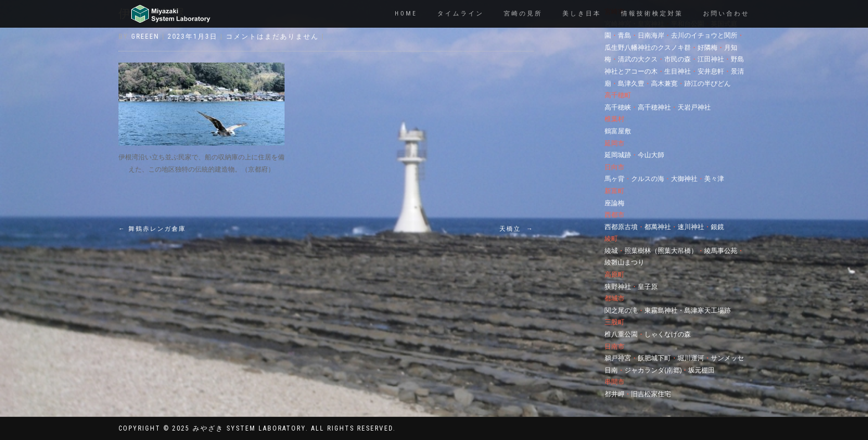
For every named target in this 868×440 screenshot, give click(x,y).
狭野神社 (618, 286)
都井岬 (614, 394)
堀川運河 (691, 358)
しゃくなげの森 (668, 334)
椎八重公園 (621, 334)
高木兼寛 (664, 83)
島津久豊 (631, 83)
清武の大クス (638, 59)
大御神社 (684, 178)
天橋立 (516, 229)
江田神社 (711, 59)
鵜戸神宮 (618, 358)
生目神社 (678, 71)
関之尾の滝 (621, 310)
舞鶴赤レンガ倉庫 (152, 229)
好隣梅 (707, 47)
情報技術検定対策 (652, 14)
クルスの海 (648, 178)
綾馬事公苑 (721, 250)
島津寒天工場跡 (707, 310)
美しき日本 (582, 14)
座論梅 (614, 203)
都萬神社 (658, 227)
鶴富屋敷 (618, 131)
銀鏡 (717, 227)
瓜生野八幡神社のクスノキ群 (648, 47)
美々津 (714, 178)
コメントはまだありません (272, 37)
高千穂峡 (618, 107)
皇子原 (648, 286)
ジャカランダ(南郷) (653, 370)
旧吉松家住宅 (651, 394)
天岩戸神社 (694, 107)
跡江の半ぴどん (707, 83)
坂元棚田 (701, 370)
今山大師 (651, 155)
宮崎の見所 (523, 14)
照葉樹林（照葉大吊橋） (661, 250)
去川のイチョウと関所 (704, 35)
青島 (624, 35)
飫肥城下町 (654, 358)
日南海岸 (651, 35)
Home (406, 14)
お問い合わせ (726, 14)
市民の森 (678, 59)
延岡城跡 (618, 155)
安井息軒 (711, 71)
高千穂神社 (654, 107)
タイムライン (461, 14)
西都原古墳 (621, 227)
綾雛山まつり (624, 262)
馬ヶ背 (614, 178)
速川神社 (691, 227)
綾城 (611, 250)
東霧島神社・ (664, 310)
